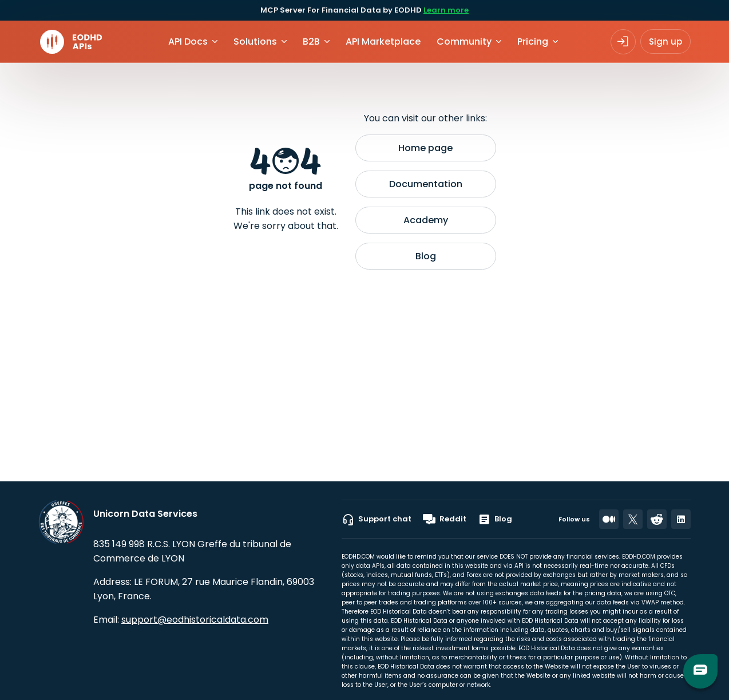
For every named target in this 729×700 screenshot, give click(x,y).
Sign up (665, 41)
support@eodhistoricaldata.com (195, 620)
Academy (426, 220)
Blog (426, 256)
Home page (425, 148)
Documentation (426, 184)
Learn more (446, 10)
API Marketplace (383, 41)
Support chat (377, 519)
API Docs (188, 41)
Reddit (445, 519)
